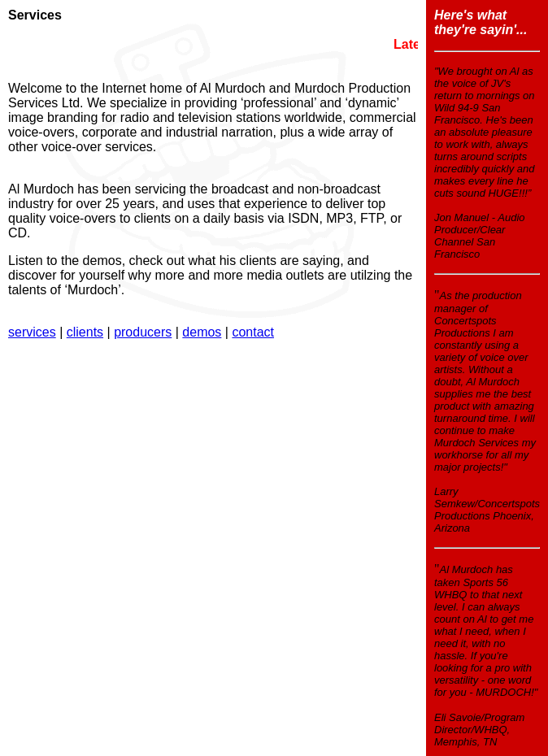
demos (202, 332)
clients (85, 332)
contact (253, 332)
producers (143, 332)
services (32, 332)
